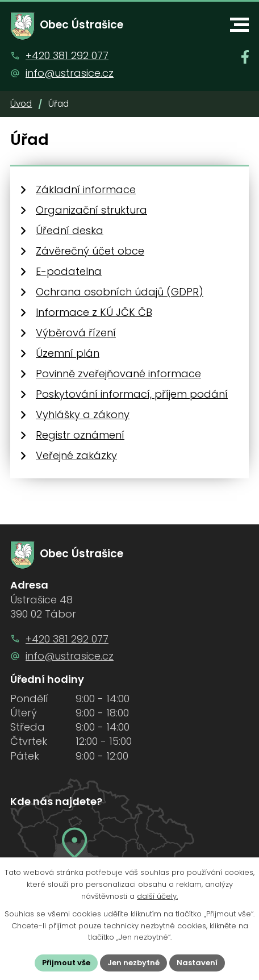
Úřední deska (70, 230)
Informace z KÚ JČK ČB (94, 312)
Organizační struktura (91, 210)
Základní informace (86, 189)
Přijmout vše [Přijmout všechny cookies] (66, 963)
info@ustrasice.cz (70, 73)
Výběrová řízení (76, 333)
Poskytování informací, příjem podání (132, 394)
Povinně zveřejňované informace (118, 374)
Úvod (21, 104)
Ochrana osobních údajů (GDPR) (120, 292)
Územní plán (68, 353)
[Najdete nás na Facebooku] (245, 57)
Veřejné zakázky (76, 455)
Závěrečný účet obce (90, 251)
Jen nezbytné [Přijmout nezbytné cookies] (133, 963)
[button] (239, 25)
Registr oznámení (80, 435)
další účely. (157, 896)
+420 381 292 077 (67, 55)
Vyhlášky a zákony (83, 414)
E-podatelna (69, 271)
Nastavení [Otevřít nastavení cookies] (197, 963)
